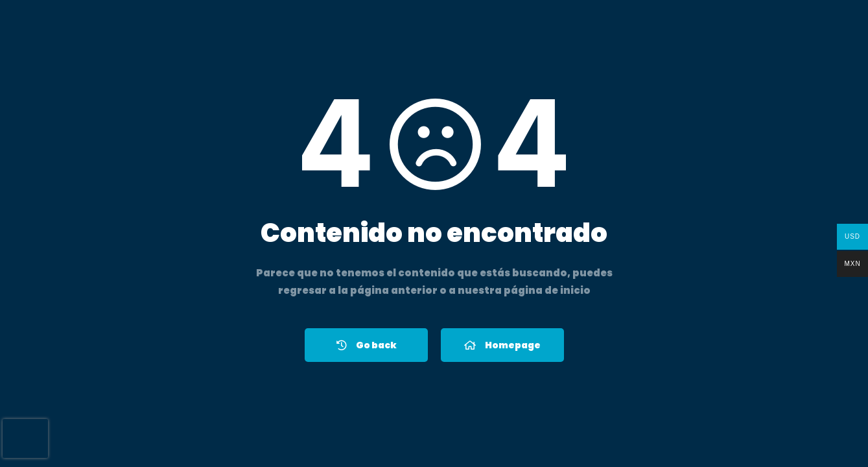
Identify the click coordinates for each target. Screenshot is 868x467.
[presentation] (25, 438)
